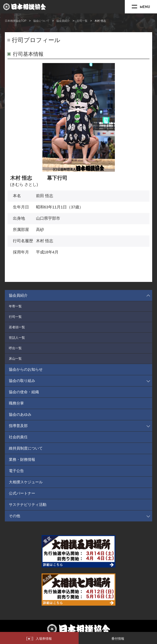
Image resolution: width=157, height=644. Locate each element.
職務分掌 (16, 403)
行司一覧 (82, 21)
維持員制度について (26, 448)
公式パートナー (22, 493)
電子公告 (16, 471)
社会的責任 (18, 437)
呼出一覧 (15, 348)
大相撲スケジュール (26, 482)
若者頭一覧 (17, 327)
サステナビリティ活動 (28, 505)
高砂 (40, 230)
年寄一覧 (15, 306)
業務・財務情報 (22, 459)
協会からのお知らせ (26, 369)
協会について (41, 21)
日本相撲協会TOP (16, 21)
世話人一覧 (17, 338)
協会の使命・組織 (24, 392)
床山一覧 (15, 359)
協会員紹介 (63, 21)
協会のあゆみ (20, 414)
